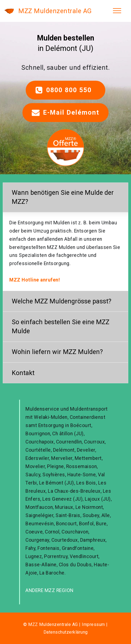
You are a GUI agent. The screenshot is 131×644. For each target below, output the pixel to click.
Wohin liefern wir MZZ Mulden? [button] (57, 352)
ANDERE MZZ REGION (50, 590)
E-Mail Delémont (65, 113)
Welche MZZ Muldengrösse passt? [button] (62, 301)
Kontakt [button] (23, 373)
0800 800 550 (66, 90)
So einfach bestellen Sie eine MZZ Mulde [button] (61, 327)
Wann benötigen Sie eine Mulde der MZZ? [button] (63, 197)
